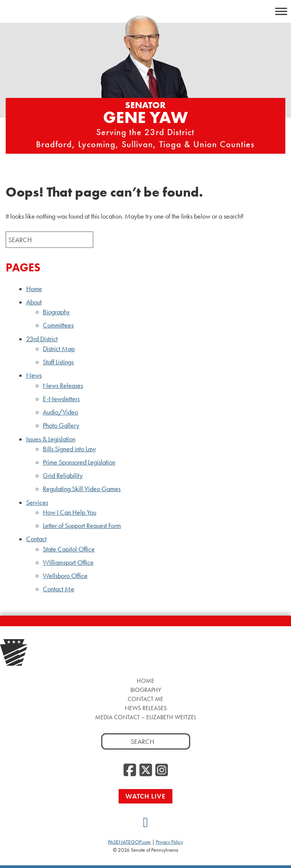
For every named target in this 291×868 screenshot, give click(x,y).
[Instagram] (162, 770)
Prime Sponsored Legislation (79, 462)
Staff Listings (58, 362)
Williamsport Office (68, 562)
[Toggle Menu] (281, 11)
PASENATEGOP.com (129, 842)
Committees (58, 325)
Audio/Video (60, 412)
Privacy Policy (169, 842)
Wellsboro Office (65, 576)
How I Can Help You (70, 512)
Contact (36, 539)
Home (34, 289)
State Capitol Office (69, 549)
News (34, 375)
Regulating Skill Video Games (82, 489)
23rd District (42, 339)
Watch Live (145, 796)
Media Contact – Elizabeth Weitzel (146, 717)
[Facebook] (130, 770)
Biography (56, 312)
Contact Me (59, 589)
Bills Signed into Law (69, 449)
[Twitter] (146, 770)
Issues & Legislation (51, 439)
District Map (59, 349)
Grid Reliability (63, 476)
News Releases (63, 386)
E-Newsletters (61, 399)
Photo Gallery (61, 425)
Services (37, 503)
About (34, 302)
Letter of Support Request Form (82, 526)
